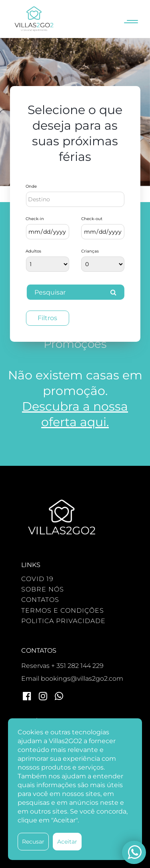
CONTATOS (40, 600)
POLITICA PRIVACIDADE (63, 621)
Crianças (90, 251)
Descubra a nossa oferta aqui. (75, 414)
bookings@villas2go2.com (82, 679)
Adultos (33, 251)
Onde (31, 186)
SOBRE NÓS (43, 589)
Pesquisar (75, 292)
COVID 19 (37, 579)
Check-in (35, 219)
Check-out (92, 219)
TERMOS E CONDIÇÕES (63, 610)
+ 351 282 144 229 (77, 666)
